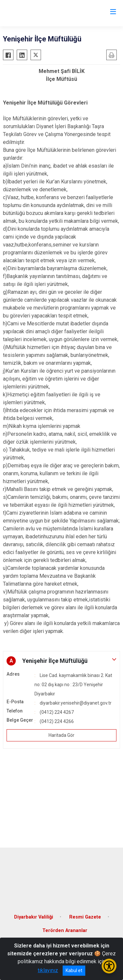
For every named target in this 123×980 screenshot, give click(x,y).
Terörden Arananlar (65, 931)
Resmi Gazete (85, 917)
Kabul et (74, 970)
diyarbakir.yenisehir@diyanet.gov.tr (76, 703)
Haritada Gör (61, 735)
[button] (61, 661)
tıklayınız (48, 970)
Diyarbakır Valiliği (34, 917)
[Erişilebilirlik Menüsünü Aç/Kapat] (109, 966)
